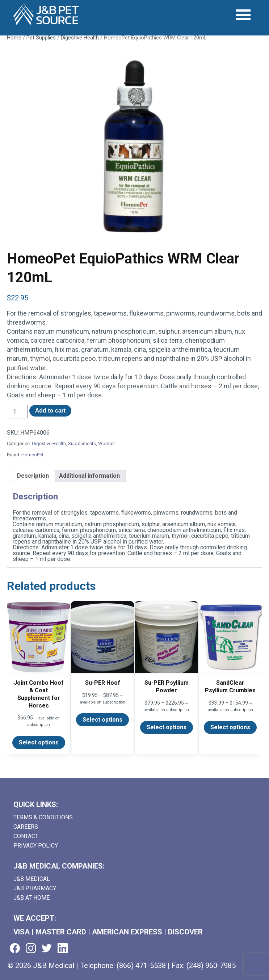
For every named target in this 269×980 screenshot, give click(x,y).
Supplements (82, 443)
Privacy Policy (36, 846)
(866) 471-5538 (141, 966)
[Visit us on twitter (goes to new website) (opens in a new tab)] (47, 949)
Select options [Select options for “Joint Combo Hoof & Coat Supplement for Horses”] (39, 742)
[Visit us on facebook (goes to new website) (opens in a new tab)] (15, 949)
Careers (26, 827)
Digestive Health (80, 38)
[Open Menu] (243, 15)
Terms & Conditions (43, 817)
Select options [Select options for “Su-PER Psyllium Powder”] (167, 727)
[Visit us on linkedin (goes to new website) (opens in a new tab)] (63, 949)
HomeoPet (32, 455)
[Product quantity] (17, 412)
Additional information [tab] (89, 476)
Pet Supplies (41, 38)
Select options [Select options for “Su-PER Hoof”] (102, 720)
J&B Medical (32, 879)
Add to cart (50, 411)
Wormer (106, 443)
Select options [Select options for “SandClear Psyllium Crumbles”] (230, 727)
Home (14, 38)
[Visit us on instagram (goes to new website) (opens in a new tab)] (31, 949)
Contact (26, 836)
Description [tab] (33, 476)
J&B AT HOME (31, 898)
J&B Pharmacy (35, 888)
